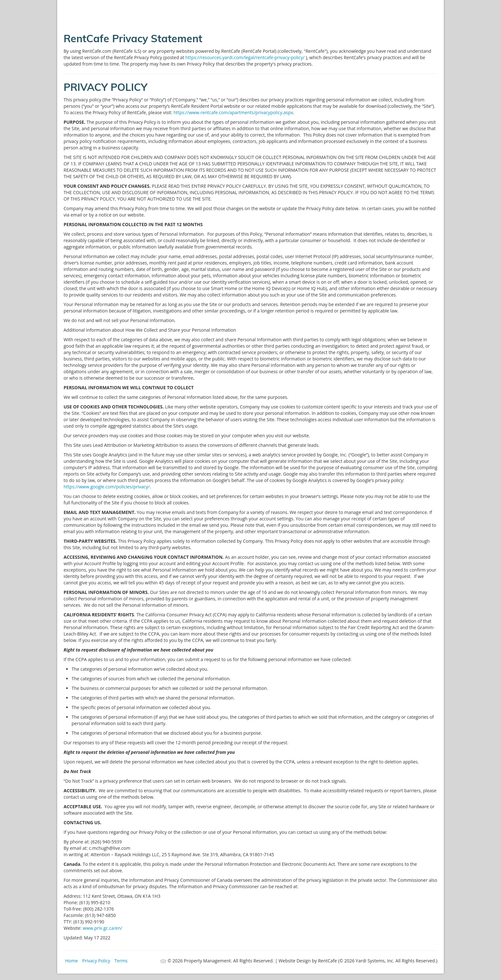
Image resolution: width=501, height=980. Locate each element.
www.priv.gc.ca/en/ (103, 928)
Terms (121, 961)
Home (72, 961)
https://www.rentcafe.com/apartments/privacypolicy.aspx (233, 112)
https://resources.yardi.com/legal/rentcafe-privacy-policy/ (246, 57)
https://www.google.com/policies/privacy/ (107, 487)
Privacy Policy (96, 961)
